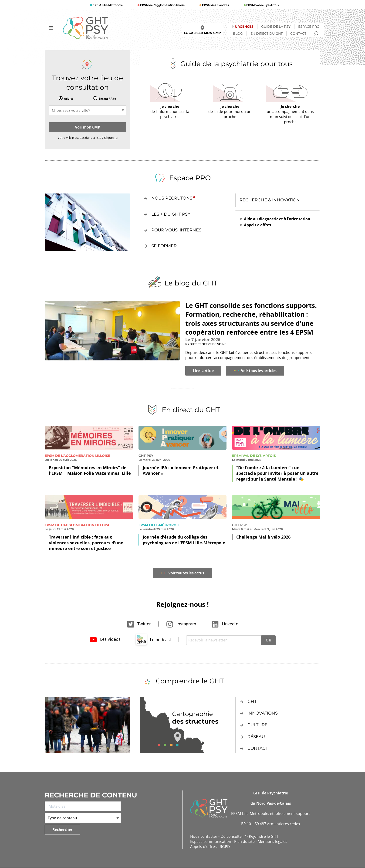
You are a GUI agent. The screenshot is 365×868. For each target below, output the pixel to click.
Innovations (263, 713)
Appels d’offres (257, 225)
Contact (298, 34)
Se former (164, 246)
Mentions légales (272, 841)
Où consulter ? (233, 836)
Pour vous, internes (176, 230)
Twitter (139, 624)
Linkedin (225, 624)
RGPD (225, 847)
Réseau (256, 737)
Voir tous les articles (255, 371)
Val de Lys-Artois (262, 5)
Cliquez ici (111, 138)
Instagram (181, 624)
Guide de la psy (276, 27)
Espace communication (211, 841)
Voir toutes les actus (182, 573)
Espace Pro (309, 27)
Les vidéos (105, 639)
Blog (238, 34)
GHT (252, 702)
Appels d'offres (203, 847)
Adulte (69, 99)
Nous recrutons (172, 198)
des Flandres (215, 5)
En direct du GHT (267, 34)
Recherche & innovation (270, 200)
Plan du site (244, 841)
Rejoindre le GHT (264, 836)
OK (268, 640)
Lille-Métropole (107, 5)
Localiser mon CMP (202, 30)
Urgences (244, 27)
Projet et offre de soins (206, 344)
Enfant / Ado (107, 99)
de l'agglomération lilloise (162, 5)
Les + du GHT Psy (171, 214)
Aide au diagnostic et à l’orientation (277, 219)
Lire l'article (203, 371)
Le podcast (153, 640)
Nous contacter (204, 836)
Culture (257, 725)
